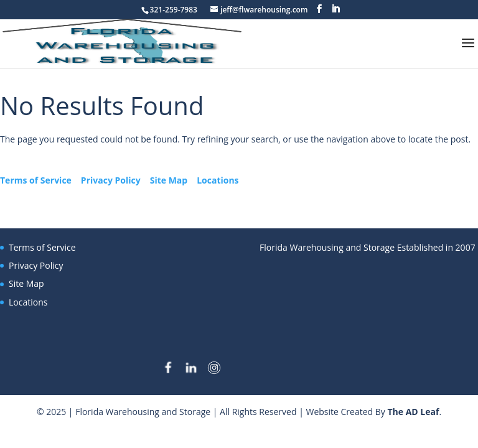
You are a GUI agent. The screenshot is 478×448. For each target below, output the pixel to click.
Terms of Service (36, 180)
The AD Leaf (413, 412)
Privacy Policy (111, 180)
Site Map (169, 180)
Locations (218, 180)
